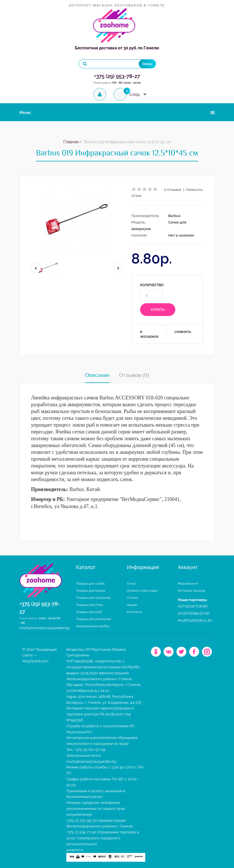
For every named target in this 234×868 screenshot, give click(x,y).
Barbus (174, 216)
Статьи (133, 598)
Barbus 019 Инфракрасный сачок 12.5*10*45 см (127, 142)
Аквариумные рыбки (93, 626)
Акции (132, 605)
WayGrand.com (35, 661)
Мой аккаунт (188, 583)
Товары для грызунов (93, 598)
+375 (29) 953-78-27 (117, 76)
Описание (97, 375)
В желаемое (149, 335)
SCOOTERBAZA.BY (194, 613)
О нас (132, 583)
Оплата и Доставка (143, 591)
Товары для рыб (89, 612)
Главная (71, 142)
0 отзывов (173, 190)
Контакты (135, 612)
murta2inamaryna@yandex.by (45, 628)
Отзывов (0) (134, 375)
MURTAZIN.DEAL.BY (195, 621)
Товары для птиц (89, 605)
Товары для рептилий (93, 619)
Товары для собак (90, 583)
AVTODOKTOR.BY (193, 606)
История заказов (191, 591)
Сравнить (183, 332)
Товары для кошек (91, 591)
